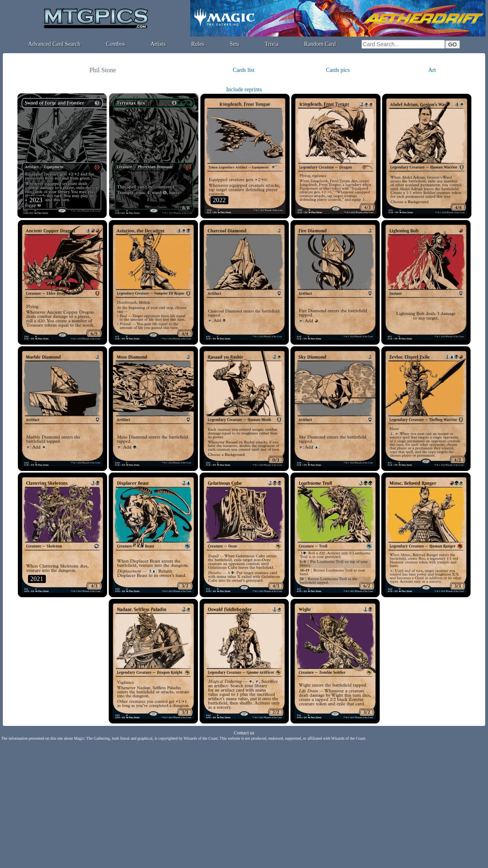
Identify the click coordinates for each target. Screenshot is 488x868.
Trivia (272, 44)
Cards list (244, 70)
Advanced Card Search (54, 44)
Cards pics (338, 70)
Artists (158, 44)
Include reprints (244, 90)
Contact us (244, 733)
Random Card (320, 44)
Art (432, 70)
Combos (115, 44)
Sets (235, 44)
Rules (198, 44)
